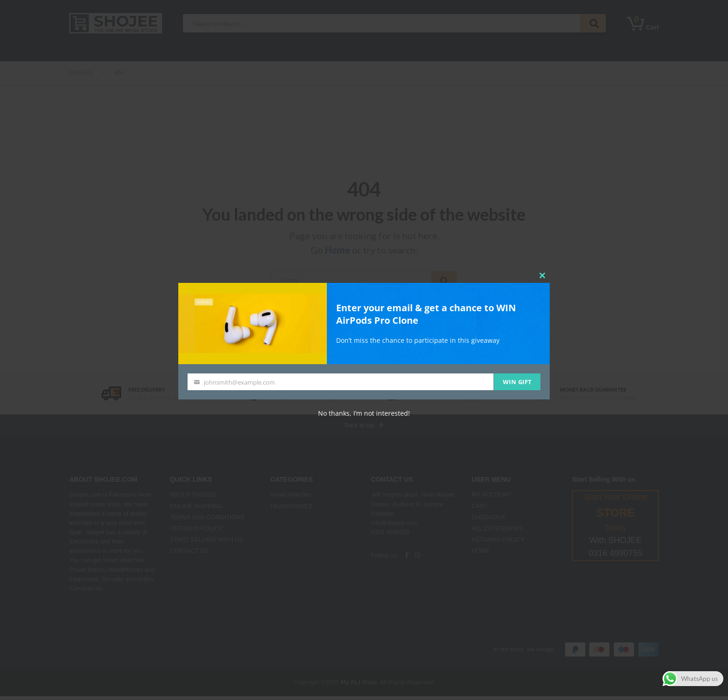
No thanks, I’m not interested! (364, 413)
